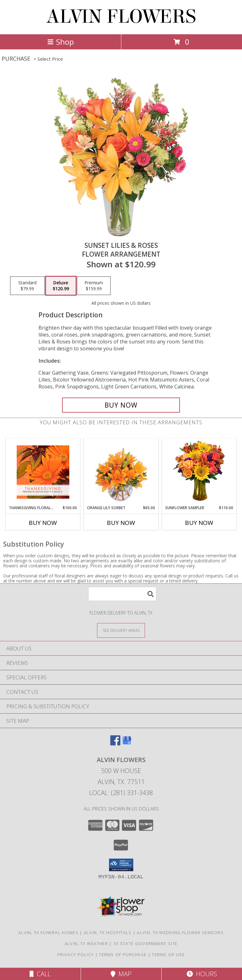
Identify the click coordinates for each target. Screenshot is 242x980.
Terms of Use (168, 955)
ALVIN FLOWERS (121, 17)
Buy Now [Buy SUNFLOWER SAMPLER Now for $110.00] (199, 523)
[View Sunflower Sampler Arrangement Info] (199, 472)
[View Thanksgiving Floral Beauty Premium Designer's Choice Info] (43, 472)
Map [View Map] (121, 974)
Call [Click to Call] (40, 974)
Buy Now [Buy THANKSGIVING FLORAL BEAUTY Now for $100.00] (43, 523)
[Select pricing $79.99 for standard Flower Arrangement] (27, 286)
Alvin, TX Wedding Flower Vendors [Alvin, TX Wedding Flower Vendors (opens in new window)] (180, 933)
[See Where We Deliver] (121, 630)
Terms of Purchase (123, 955)
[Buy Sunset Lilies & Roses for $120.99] (121, 405)
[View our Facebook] (115, 743)
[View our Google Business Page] (127, 743)
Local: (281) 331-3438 (121, 793)
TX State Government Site (145, 944)
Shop (60, 42)
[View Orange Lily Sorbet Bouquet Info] (121, 472)
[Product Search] (122, 594)
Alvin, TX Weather (86, 944)
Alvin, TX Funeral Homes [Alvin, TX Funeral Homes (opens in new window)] (48, 933)
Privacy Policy (75, 955)
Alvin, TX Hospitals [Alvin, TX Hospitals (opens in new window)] (108, 933)
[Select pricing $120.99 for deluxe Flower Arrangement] (61, 286)
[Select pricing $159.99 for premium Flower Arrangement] (94, 286)
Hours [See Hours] (202, 974)
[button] (121, 865)
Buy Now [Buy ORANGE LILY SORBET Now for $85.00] (121, 523)
